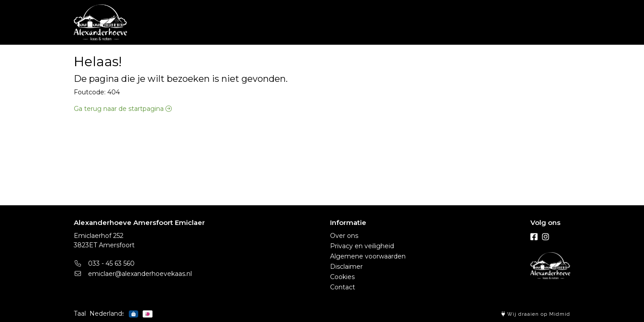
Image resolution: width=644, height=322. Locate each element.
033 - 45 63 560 (104, 263)
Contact (343, 287)
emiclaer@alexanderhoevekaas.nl (133, 274)
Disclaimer (346, 267)
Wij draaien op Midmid (536, 314)
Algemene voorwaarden (368, 256)
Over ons (344, 236)
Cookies (342, 277)
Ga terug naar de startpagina (123, 109)
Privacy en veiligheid (362, 246)
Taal (80, 314)
